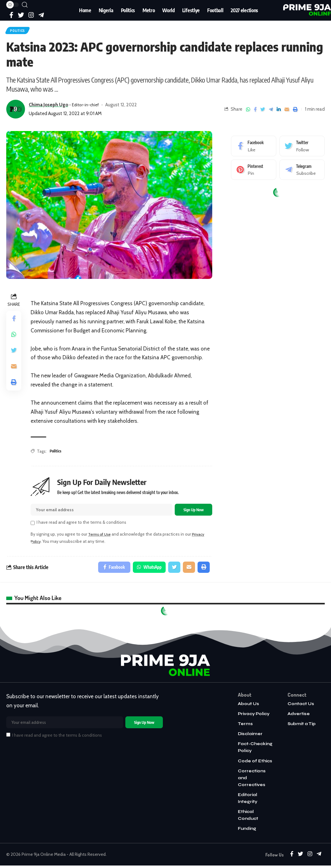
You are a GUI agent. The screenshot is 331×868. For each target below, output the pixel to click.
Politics (20, 31)
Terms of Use (101, 537)
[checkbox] (33, 526)
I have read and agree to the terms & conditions (81, 525)
